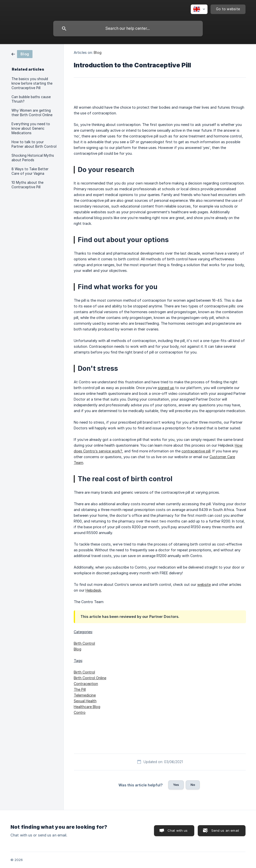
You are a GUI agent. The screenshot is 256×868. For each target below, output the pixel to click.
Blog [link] (97, 52)
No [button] (193, 785)
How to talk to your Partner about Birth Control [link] (34, 144)
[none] (199, 9)
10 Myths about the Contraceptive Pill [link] (27, 185)
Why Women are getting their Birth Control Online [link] (32, 113)
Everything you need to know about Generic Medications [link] (31, 128)
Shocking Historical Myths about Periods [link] (33, 158)
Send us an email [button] (225, 830)
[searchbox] (128, 29)
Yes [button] (176, 785)
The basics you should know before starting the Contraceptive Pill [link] (32, 83)
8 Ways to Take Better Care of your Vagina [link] (30, 171)
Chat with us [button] (178, 830)
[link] (22, 54)
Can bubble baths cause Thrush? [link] (31, 99)
